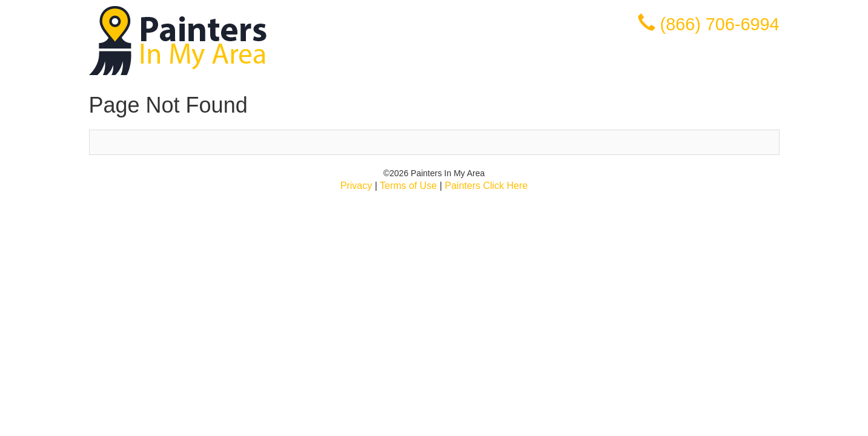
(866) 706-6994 (720, 24)
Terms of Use (408, 186)
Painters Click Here (486, 186)
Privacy (356, 186)
